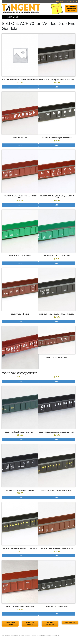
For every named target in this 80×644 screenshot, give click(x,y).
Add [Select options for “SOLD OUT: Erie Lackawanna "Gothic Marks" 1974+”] (57, 439)
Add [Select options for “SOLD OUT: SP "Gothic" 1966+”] (57, 381)
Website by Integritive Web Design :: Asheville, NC (46, 636)
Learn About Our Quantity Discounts (71, 8)
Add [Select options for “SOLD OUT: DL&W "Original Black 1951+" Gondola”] (57, 87)
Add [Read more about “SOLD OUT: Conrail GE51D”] (20, 321)
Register (69, 1)
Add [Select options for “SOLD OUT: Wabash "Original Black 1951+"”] (57, 145)
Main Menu (13, 17)
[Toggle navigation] (5, 17)
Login (75, 1)
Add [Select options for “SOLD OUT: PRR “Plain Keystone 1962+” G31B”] (57, 556)
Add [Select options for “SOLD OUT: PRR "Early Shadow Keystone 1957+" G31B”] (57, 205)
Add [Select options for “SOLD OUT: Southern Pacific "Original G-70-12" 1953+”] (20, 205)
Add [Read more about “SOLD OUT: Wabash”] (20, 145)
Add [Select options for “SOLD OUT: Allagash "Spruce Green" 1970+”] (20, 439)
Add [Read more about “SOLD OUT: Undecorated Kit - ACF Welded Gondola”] (20, 87)
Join (57, 1)
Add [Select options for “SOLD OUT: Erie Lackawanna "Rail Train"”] (20, 498)
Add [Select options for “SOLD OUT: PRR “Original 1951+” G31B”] (20, 614)
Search (62, 1)
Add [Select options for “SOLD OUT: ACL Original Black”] (57, 614)
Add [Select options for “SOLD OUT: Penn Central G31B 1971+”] (57, 263)
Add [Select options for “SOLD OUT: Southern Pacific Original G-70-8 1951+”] (57, 321)
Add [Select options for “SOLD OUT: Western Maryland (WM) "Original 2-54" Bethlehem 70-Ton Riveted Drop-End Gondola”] (20, 381)
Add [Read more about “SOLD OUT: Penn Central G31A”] (20, 263)
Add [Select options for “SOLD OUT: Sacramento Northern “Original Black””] (20, 556)
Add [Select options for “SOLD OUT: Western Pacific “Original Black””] (57, 498)
